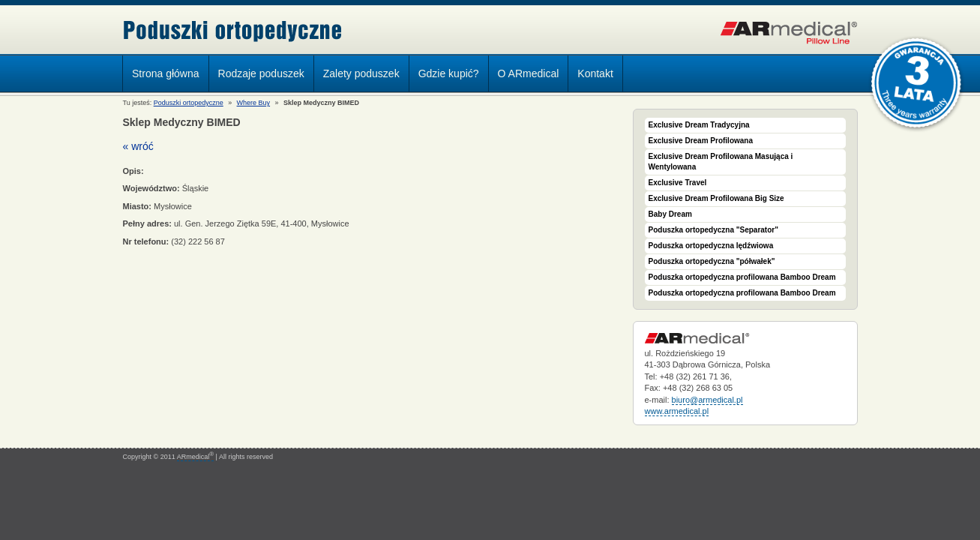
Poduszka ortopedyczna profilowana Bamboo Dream (742, 277)
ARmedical (195, 457)
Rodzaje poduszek (258, 76)
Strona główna (166, 73)
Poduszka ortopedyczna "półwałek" (712, 261)
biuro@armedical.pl (707, 400)
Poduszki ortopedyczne (233, 31)
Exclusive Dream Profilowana (701, 141)
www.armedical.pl (677, 411)
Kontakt (595, 73)
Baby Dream (670, 214)
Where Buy (254, 103)
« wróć (138, 146)
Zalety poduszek (361, 73)
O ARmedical (529, 73)
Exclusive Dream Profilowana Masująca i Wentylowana (721, 162)
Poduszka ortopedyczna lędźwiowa (711, 246)
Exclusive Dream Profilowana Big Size (716, 198)
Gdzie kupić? (449, 73)
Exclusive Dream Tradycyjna (699, 125)
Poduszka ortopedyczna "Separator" (713, 230)
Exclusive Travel (678, 183)
